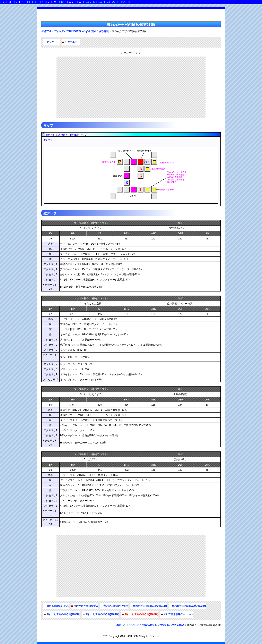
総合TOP (46, 31)
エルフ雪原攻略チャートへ (178, 614)
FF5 (28, 2)
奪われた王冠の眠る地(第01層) (150, 606)
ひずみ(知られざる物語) (96, 31)
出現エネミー (72, 42)
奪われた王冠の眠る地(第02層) (189, 606)
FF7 (41, 2)
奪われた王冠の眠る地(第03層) (63, 614)
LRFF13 (98, 2)
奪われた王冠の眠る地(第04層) (102, 614)
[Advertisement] (131, 87)
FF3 (15, 2)
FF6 (34, 2)
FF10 (61, 2)
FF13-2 (87, 2)
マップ (50, 42)
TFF (130, 2)
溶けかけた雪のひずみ (86, 606)
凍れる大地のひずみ (58, 606)
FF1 (2, 2)
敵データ (50, 213)
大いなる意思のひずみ (116, 606)
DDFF (115, 2)
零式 (123, 2)
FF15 (107, 2)
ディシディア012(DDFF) (67, 31)
